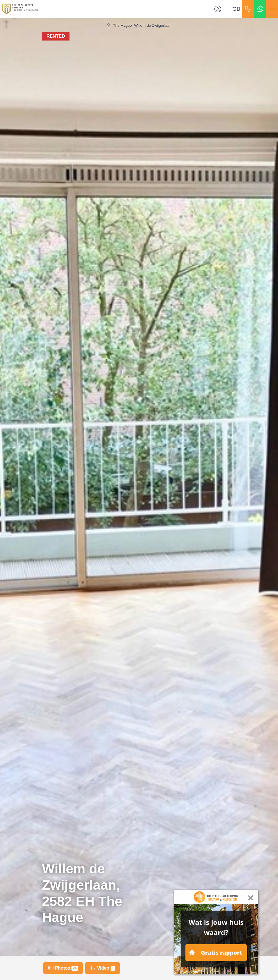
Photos (63, 968)
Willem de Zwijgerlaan (153, 25)
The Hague (122, 25)
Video (102, 968)
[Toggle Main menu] (272, 9)
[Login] (219, 9)
